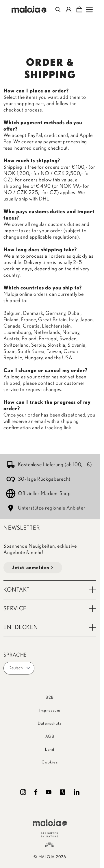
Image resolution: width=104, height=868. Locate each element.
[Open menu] (89, 10)
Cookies (50, 762)
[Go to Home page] (29, 9)
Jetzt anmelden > (33, 568)
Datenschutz (50, 724)
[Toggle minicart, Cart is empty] (79, 10)
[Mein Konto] (69, 10)
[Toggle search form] (58, 10)
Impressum (50, 711)
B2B (50, 698)
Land (50, 750)
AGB (50, 737)
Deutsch (19, 668)
